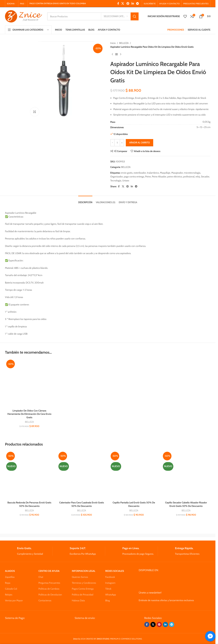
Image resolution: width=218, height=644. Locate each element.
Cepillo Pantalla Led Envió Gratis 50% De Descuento (134, 504)
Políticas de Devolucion (50, 595)
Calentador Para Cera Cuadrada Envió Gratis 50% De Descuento (82, 504)
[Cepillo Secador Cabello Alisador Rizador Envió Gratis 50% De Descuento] (186, 475)
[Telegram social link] (138, 4)
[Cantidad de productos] (117, 143)
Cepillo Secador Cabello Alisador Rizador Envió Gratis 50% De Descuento (186, 504)
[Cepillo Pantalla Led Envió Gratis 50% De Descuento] (134, 475)
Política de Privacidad (83, 595)
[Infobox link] (29, 551)
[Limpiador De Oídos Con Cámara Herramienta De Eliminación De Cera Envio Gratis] (29, 383)
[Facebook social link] (118, 4)
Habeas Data (78, 600)
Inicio (113, 43)
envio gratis (127, 173)
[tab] (85, 201)
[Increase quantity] (122, 143)
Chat (41, 577)
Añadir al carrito (140, 143)
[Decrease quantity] (112, 143)
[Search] (93, 16)
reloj (198, 177)
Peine (148, 177)
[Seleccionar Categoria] (116, 16)
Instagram (110, 583)
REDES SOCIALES (115, 571)
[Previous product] (112, 54)
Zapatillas (10, 577)
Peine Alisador (159, 177)
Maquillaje (165, 173)
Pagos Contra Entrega (83, 589)
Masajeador (177, 173)
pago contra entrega (134, 177)
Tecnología (116, 181)
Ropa (8, 583)
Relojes (9, 595)
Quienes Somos (80, 577)
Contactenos (45, 600)
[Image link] (31, 626)
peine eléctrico (175, 177)
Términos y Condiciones (84, 583)
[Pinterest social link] (128, 4)
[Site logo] (24, 16)
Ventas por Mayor (14, 600)
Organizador (116, 177)
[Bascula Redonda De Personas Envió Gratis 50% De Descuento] (29, 475)
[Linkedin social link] (133, 4)
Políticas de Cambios (49, 589)
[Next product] (121, 54)
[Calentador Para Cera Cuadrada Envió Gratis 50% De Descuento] (82, 475)
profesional (189, 177)
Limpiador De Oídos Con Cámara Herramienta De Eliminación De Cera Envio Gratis (29, 414)
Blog (108, 600)
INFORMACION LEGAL (84, 571)
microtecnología (192, 173)
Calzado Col (11, 589)
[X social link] (123, 4)
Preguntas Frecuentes (49, 583)
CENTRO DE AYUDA (49, 571)
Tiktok (108, 589)
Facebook (110, 577)
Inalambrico (153, 173)
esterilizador (140, 173)
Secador (205, 177)
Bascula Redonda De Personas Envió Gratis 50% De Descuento (29, 504)
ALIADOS (10, 571)
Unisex (126, 181)
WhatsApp (111, 595)
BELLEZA (124, 43)
